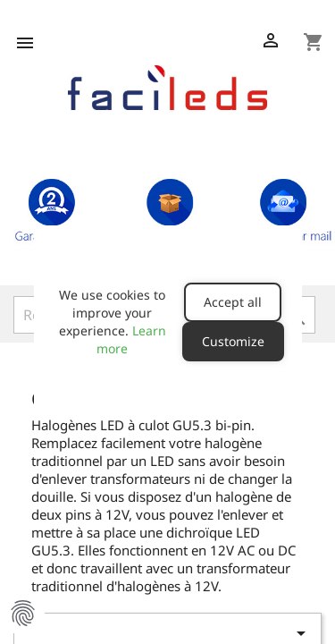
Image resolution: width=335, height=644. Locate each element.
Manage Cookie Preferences (22, 613)
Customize (233, 341)
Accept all (233, 302)
